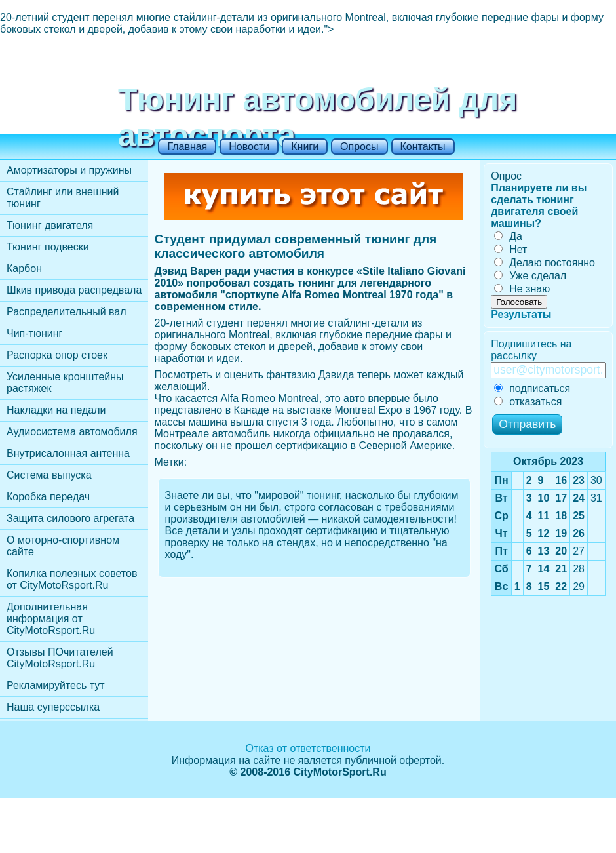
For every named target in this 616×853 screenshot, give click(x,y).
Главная (187, 147)
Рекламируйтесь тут (56, 685)
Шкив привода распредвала (74, 290)
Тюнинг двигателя (50, 225)
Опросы (359, 147)
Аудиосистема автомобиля (72, 432)
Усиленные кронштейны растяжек (65, 383)
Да (508, 236)
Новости (249, 147)
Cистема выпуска (49, 475)
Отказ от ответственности (308, 748)
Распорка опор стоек (57, 355)
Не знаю (522, 289)
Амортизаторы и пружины (69, 170)
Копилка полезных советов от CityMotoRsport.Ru (72, 579)
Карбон (24, 268)
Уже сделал (530, 276)
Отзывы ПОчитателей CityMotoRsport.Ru (60, 658)
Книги (305, 147)
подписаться (532, 388)
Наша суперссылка (53, 707)
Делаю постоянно (545, 263)
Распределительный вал (67, 312)
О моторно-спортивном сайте (63, 546)
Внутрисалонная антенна (68, 453)
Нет (510, 249)
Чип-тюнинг (34, 333)
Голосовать (519, 302)
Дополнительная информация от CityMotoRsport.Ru (51, 619)
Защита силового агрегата (70, 518)
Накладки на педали (56, 410)
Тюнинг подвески (48, 247)
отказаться (528, 402)
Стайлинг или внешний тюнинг (63, 198)
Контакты (423, 147)
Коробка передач (48, 497)
